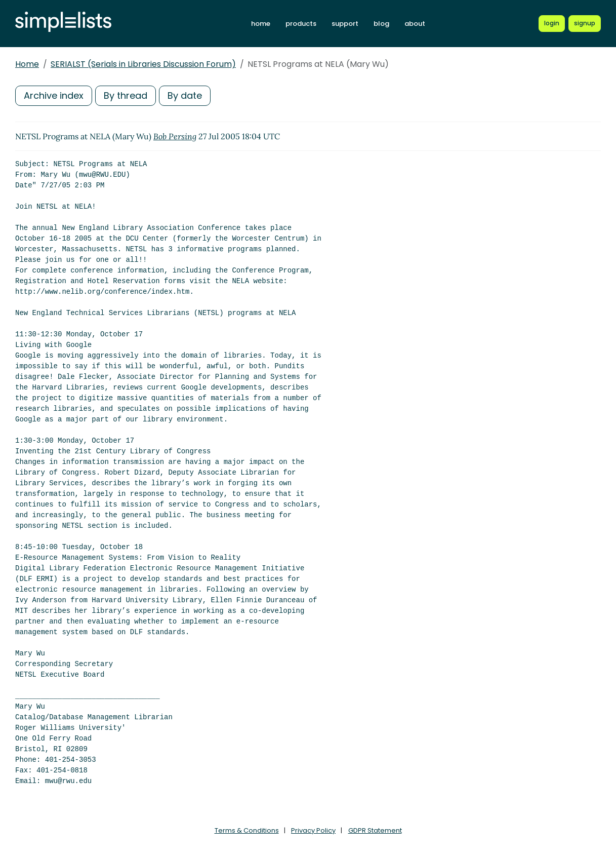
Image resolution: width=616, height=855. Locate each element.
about (415, 24)
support (345, 24)
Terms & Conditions (247, 830)
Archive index (54, 95)
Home (27, 64)
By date (185, 95)
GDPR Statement (375, 830)
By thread (126, 95)
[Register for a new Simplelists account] (585, 23)
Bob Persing (175, 136)
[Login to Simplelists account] (552, 23)
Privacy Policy (313, 830)
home (261, 24)
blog (381, 24)
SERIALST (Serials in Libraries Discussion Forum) (143, 64)
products (301, 24)
